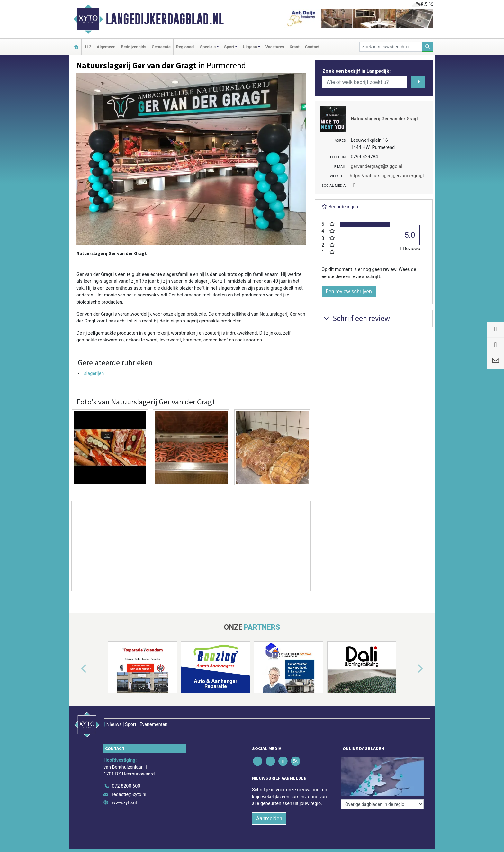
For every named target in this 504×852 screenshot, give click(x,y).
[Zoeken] (428, 47)
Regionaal (185, 47)
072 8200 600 (126, 786)
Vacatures (275, 47)
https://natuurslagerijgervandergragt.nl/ (390, 176)
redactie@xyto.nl (129, 795)
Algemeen (106, 47)
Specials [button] (208, 47)
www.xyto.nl (124, 803)
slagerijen (94, 373)
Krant (295, 47)
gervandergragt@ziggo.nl (376, 166)
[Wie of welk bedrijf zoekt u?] (365, 82)
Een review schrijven (349, 291)
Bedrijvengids (134, 47)
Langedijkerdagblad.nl (165, 19)
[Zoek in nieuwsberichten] (391, 47)
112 (88, 47)
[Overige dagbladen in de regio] (382, 804)
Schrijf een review (356, 318)
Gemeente (161, 47)
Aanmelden (269, 818)
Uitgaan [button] (250, 47)
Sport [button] (229, 47)
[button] (76, 669)
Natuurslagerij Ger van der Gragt (384, 119)
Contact (312, 47)
